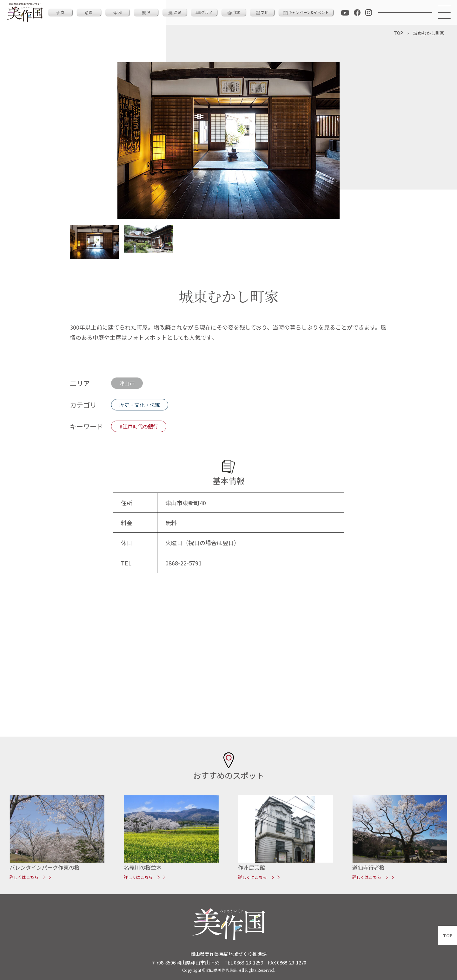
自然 (234, 12)
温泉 (175, 12)
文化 (262, 12)
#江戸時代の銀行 (139, 426)
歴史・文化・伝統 (140, 405)
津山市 (127, 383)
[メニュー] (445, 12)
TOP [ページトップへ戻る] (448, 935)
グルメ (204, 12)
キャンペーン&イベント (306, 12)
